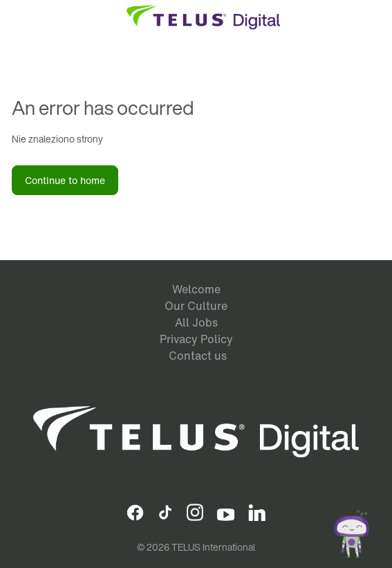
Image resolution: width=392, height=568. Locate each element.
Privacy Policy (196, 339)
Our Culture (196, 306)
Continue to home (65, 180)
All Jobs (196, 322)
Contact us (198, 356)
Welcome (196, 289)
